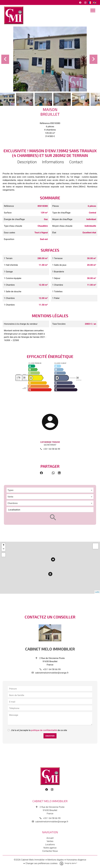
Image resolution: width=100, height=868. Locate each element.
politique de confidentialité (44, 730)
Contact (76, 162)
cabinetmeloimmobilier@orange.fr (52, 673)
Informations (53, 162)
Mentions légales (56, 860)
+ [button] (4, 545)
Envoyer (50, 736)
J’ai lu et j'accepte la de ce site (39, 730)
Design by (71, 863)
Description (27, 162)
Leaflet (97, 592)
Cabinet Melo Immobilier (50, 649)
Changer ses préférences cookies (41, 863)
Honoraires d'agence (76, 860)
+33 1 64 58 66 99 (52, 449)
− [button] (4, 549)
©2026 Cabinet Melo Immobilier (29, 860)
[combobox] (50, 490)
